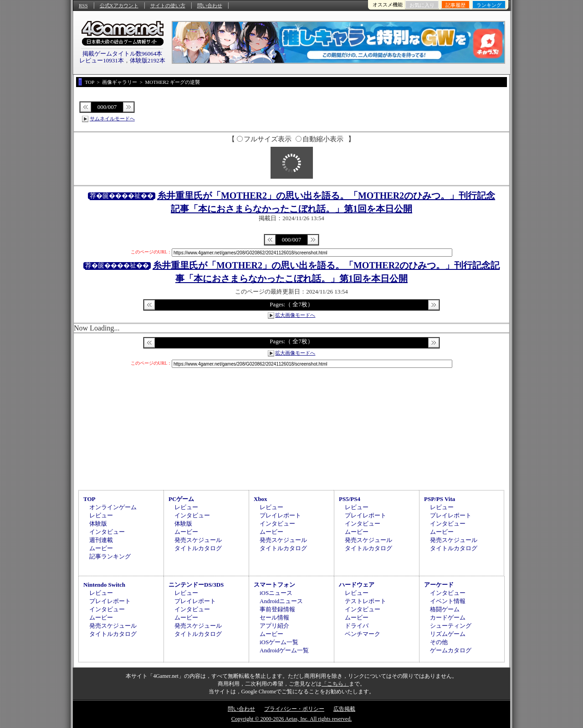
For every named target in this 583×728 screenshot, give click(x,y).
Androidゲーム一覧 (284, 650)
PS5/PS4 (350, 499)
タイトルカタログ (198, 548)
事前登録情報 (277, 609)
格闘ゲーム (445, 609)
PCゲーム (181, 499)
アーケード (439, 585)
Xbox (261, 499)
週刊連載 (101, 540)
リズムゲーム (448, 634)
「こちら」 (335, 684)
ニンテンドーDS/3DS (196, 585)
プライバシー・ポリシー (294, 709)
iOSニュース (276, 593)
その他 (439, 642)
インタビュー (107, 532)
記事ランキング (110, 556)
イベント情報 (448, 601)
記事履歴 (455, 5)
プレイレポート (280, 515)
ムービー (101, 548)
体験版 (98, 524)
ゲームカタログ (451, 650)
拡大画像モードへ (295, 315)
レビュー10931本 (102, 60)
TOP (89, 499)
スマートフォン (274, 585)
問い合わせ (210, 5)
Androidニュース (281, 601)
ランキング (489, 5)
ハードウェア (357, 585)
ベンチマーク (363, 634)
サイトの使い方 (168, 5)
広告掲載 (344, 709)
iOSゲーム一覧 (279, 642)
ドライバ (357, 626)
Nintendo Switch (104, 585)
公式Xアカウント (119, 5)
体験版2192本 (148, 60)
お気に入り (422, 5)
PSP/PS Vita (440, 499)
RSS (83, 5)
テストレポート (366, 601)
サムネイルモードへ (112, 119)
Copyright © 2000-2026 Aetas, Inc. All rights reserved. (291, 719)
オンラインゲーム (113, 507)
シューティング (451, 626)
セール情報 (274, 617)
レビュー (101, 515)
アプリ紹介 (274, 626)
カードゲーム (448, 617)
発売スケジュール (198, 540)
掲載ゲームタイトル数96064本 (123, 54)
